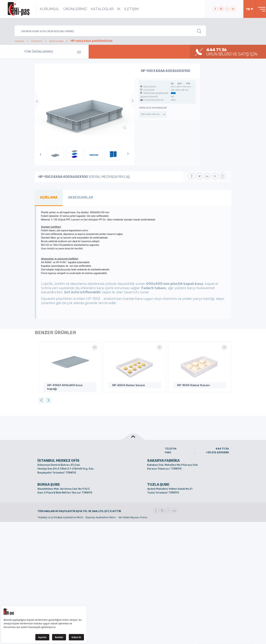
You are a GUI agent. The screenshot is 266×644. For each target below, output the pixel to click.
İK (114, 9)
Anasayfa (21, 41)
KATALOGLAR (97, 9)
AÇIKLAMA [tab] (47, 197)
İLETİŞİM (126, 9)
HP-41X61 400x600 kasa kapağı (68, 383)
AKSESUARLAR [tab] (76, 197)
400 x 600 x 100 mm (150, 114)
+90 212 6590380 (217, 451)
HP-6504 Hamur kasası (127, 383)
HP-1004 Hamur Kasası (192, 383)
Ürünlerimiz (44, 41)
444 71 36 (222, 447)
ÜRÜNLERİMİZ (70, 9)
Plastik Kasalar (70, 41)
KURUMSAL (44, 9)
